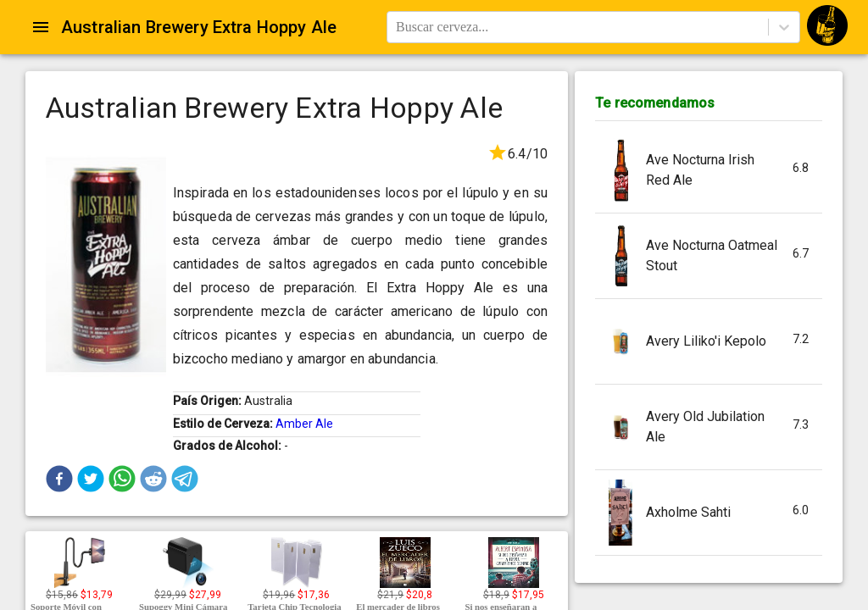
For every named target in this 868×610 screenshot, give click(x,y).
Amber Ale (304, 424)
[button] (59, 479)
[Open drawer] (41, 27)
